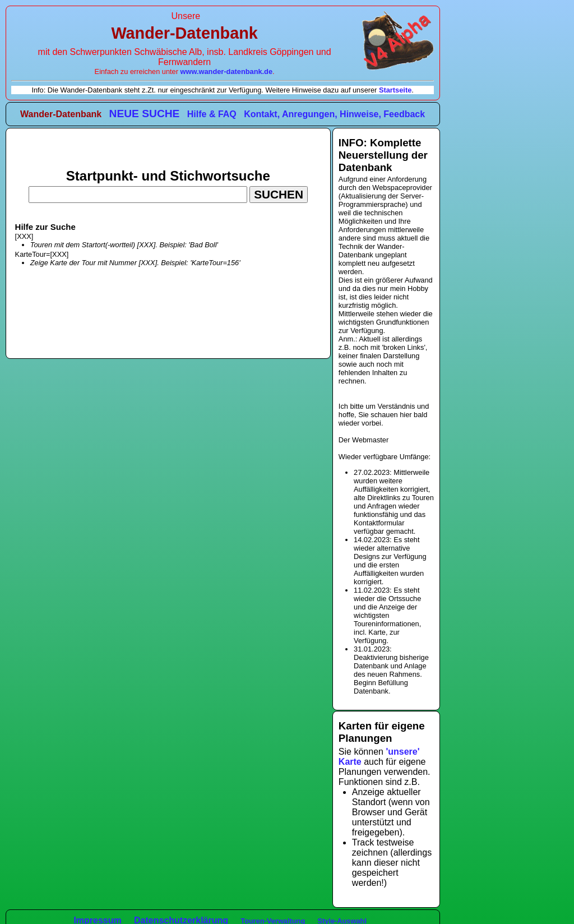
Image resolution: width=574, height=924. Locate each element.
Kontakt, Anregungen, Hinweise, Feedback (334, 114)
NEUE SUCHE (145, 114)
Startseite (395, 90)
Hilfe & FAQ (212, 114)
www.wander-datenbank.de (227, 71)
